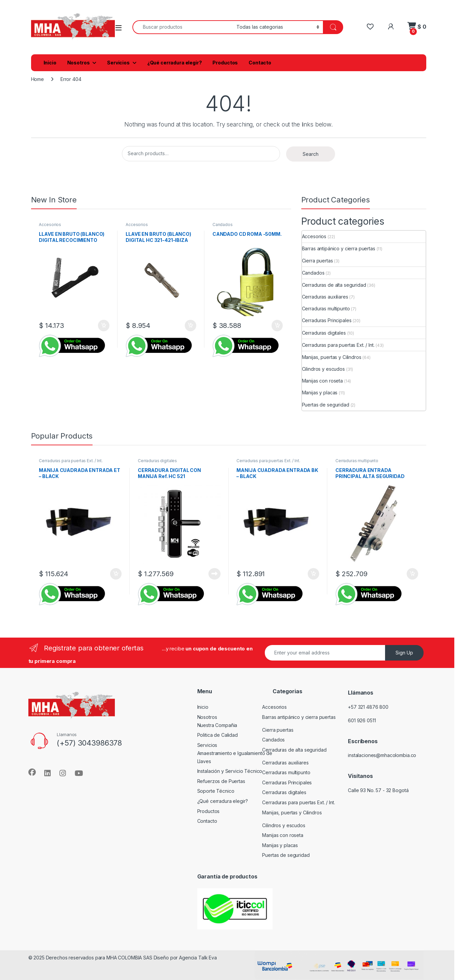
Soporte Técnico (216, 791)
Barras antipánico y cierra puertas (339, 248)
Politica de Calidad (218, 735)
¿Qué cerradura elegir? (175, 63)
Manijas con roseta (322, 381)
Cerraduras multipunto (326, 309)
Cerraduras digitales (324, 333)
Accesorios (50, 225)
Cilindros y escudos (323, 369)
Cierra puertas (318, 261)
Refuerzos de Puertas (221, 781)
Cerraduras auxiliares (325, 297)
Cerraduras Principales (327, 320)
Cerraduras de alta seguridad (334, 285)
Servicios (118, 63)
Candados (223, 225)
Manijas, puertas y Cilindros (332, 357)
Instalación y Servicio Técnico (230, 771)
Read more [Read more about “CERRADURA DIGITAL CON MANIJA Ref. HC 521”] (214, 574)
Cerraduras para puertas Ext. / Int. (338, 345)
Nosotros (79, 63)
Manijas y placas (320, 393)
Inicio (50, 63)
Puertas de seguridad (326, 405)
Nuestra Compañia (217, 725)
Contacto (260, 63)
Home (37, 79)
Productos (225, 63)
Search (311, 154)
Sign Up (404, 653)
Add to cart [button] (104, 326)
